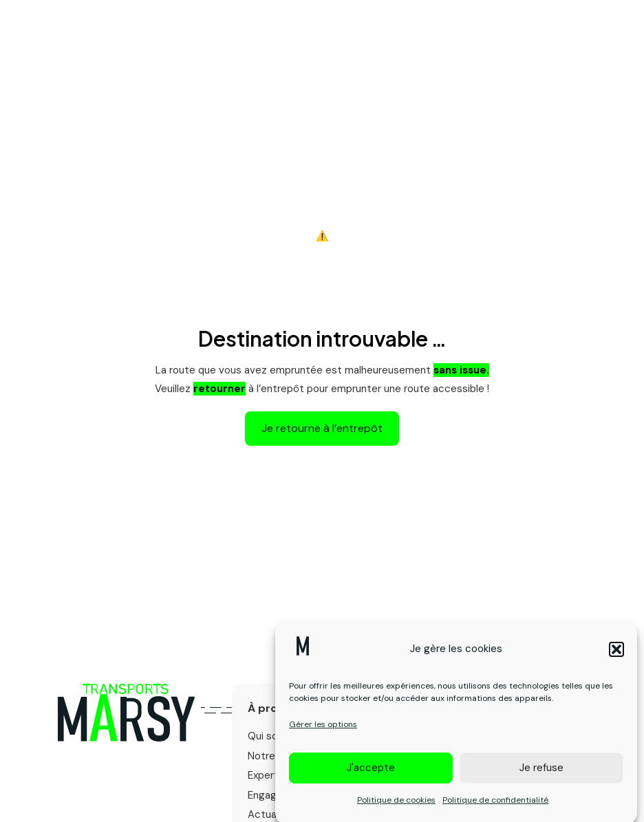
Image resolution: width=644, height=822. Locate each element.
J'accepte (371, 776)
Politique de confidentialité (495, 808)
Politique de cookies (396, 808)
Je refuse (541, 776)
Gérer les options (323, 733)
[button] (616, 657)
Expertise (270, 775)
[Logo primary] (126, 713)
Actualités (272, 814)
